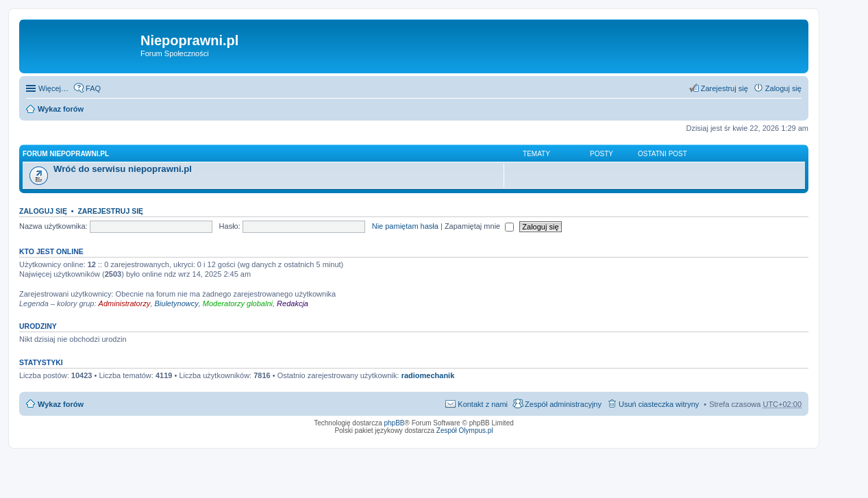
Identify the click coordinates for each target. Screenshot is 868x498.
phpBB (395, 423)
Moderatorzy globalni (238, 303)
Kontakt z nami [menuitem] (483, 404)
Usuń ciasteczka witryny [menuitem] (659, 404)
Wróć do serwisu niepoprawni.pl (123, 169)
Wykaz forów (61, 109)
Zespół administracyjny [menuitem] (563, 404)
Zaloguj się (43, 211)
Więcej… (53, 88)
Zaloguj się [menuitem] (783, 88)
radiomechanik (428, 375)
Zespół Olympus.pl (465, 431)
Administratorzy (125, 303)
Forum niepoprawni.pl (66, 154)
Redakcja (293, 303)
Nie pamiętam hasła (405, 226)
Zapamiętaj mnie (479, 226)
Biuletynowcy (177, 303)
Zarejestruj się (110, 211)
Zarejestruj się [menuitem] (724, 88)
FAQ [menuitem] (93, 88)
